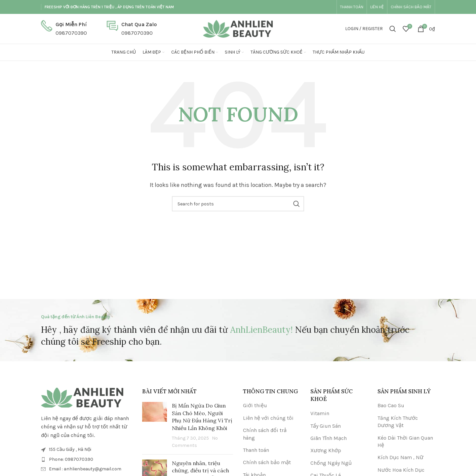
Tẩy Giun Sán (326, 426)
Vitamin (320, 413)
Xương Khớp (326, 450)
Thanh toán (256, 450)
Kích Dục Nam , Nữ (400, 457)
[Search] (393, 29)
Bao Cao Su (391, 405)
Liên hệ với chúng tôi (268, 418)
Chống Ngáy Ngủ (331, 463)
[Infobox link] (64, 29)
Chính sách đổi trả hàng (265, 434)
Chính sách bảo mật (267, 462)
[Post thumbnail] (155, 425)
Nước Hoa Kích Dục (401, 470)
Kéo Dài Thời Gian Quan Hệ (405, 441)
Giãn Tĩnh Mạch (329, 438)
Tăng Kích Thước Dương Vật (398, 422)
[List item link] (87, 459)
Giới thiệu (255, 405)
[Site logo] (238, 28)
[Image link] (82, 397)
